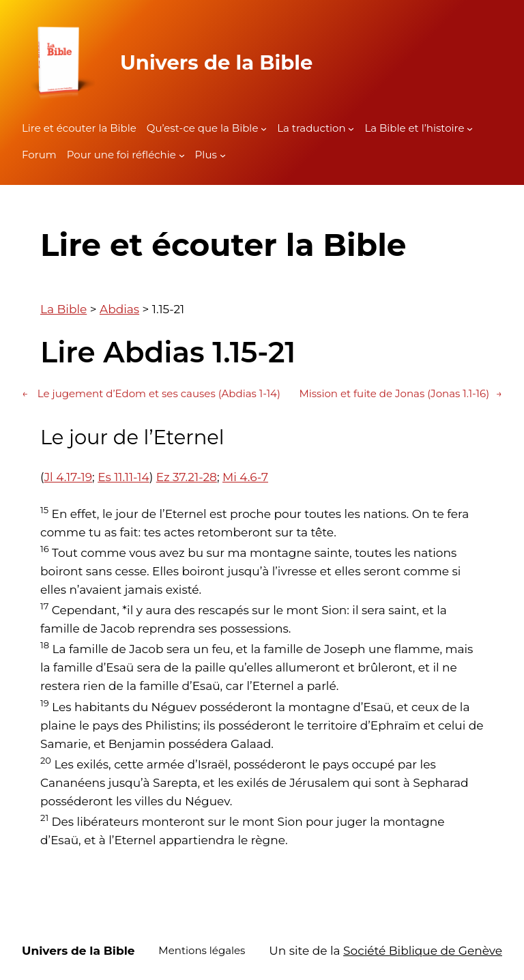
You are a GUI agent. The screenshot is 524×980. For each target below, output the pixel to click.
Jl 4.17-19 (69, 477)
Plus (206, 155)
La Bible (63, 309)
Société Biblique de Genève (423, 951)
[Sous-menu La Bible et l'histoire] (470, 129)
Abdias (119, 309)
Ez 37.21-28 (187, 477)
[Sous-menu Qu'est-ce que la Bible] (264, 129)
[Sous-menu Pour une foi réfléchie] (182, 155)
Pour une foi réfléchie (121, 155)
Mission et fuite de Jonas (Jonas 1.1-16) (401, 394)
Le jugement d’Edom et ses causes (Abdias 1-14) (151, 394)
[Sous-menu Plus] (223, 155)
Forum (39, 155)
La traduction (311, 128)
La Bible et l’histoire (414, 128)
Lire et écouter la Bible (79, 128)
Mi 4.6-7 (245, 477)
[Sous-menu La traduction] (351, 129)
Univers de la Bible (216, 62)
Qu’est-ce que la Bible (203, 128)
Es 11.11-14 (123, 477)
